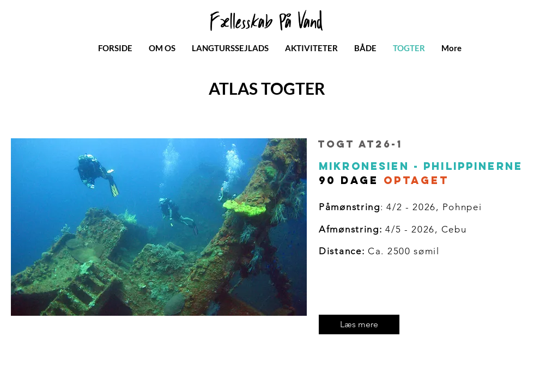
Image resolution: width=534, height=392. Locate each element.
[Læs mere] (359, 324)
